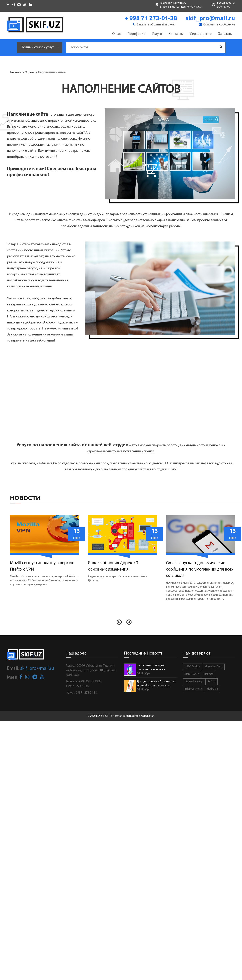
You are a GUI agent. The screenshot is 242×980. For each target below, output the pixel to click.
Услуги (157, 34)
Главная (15, 73)
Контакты (176, 34)
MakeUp (208, 674)
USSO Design (192, 667)
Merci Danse (192, 674)
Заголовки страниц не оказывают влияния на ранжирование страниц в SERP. (156, 668)
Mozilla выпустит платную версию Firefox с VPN (42, 566)
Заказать (225, 34)
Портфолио (136, 34)
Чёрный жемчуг (194, 681)
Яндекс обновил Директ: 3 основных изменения (113, 566)
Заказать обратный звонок (154, 24)
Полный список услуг (39, 47)
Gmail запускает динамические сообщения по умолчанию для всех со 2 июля (200, 569)
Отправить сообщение (217, 24)
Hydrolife (212, 689)
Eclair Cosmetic (193, 689)
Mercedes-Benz (214, 667)
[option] (46, 552)
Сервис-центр (201, 34)
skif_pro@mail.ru (37, 669)
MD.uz (212, 681)
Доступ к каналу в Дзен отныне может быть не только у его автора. (156, 684)
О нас (116, 34)
